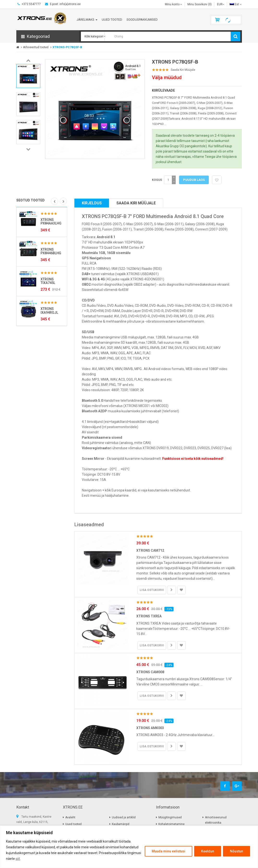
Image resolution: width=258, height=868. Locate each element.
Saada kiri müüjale (183, 70)
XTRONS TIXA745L (48, 281)
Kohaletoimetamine (171, 824)
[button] (48, 36)
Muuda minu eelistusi (168, 851)
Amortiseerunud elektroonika (216, 820)
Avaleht (70, 817)
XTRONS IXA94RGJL (49, 310)
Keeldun (208, 851)
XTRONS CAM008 (150, 672)
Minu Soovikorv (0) (200, 4)
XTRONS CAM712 (150, 550)
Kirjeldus (92, 203)
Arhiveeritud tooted (36, 47)
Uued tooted (73, 824)
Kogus (157, 180)
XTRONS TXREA (149, 616)
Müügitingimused (170, 817)
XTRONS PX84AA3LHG (51, 221)
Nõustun (237, 851)
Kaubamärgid (121, 824)
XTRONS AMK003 (150, 728)
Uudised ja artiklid (124, 817)
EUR (221, 4)
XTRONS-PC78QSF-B (67, 47)
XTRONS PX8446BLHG (51, 251)
